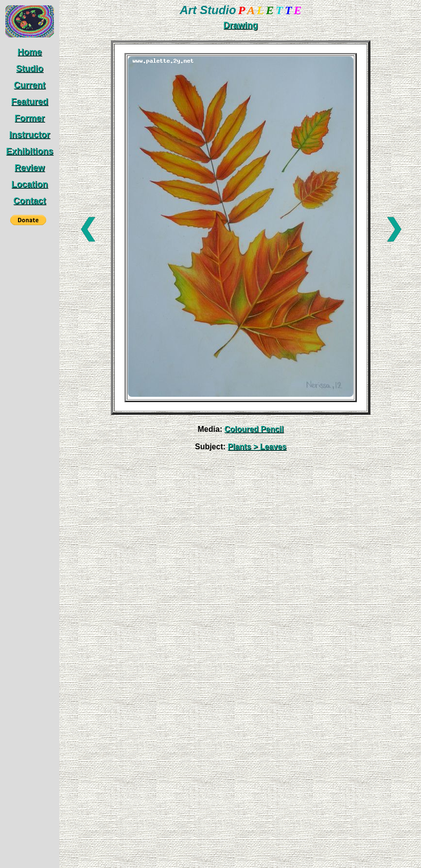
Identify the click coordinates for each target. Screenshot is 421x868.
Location (30, 184)
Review (30, 168)
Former (30, 118)
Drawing (240, 25)
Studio (30, 69)
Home (30, 52)
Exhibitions (29, 151)
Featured (30, 102)
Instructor (30, 135)
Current (29, 85)
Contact (30, 201)
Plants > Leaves (257, 447)
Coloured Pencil (254, 429)
